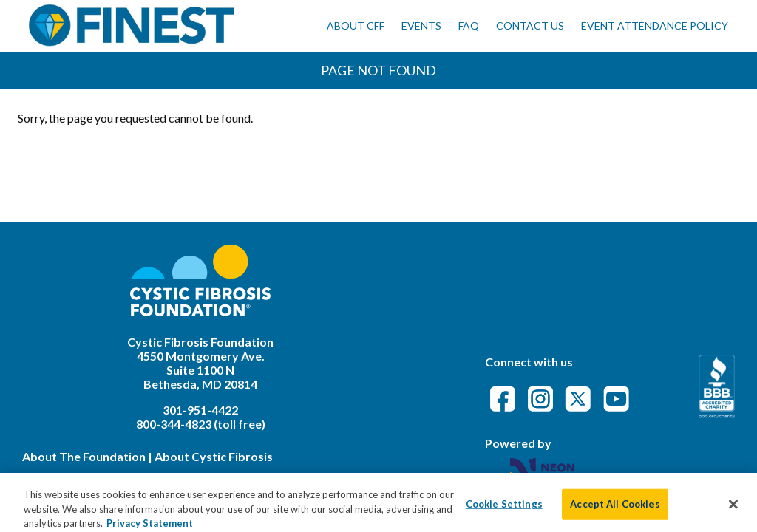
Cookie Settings (504, 511)
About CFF (356, 25)
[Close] (733, 511)
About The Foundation (84, 456)
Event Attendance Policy (655, 25)
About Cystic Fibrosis (214, 456)
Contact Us (530, 25)
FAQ (469, 25)
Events (421, 25)
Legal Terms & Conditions (92, 478)
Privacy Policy (210, 478)
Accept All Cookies (615, 511)
